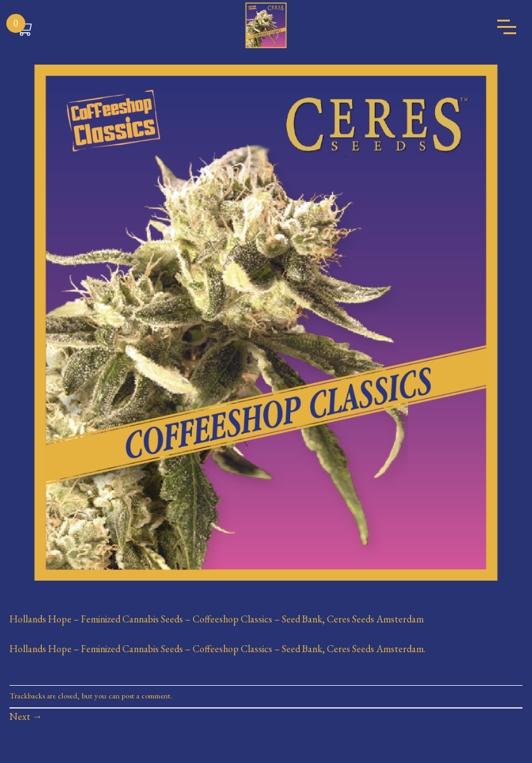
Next (26, 716)
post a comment (146, 696)
